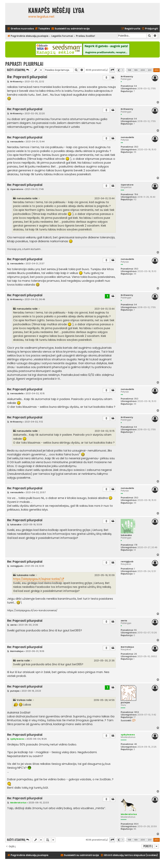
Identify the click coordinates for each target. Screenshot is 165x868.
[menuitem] (42, 29)
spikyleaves (128, 735)
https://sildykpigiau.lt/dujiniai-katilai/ (37, 579)
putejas (125, 703)
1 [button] (123, 70)
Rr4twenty (127, 77)
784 (136, 194)
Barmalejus (127, 647)
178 (136, 545)
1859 (137, 712)
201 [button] (150, 70)
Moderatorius (129, 814)
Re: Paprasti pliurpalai (27, 77)
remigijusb (127, 562)
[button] (112, 70)
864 (136, 824)
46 (136, 744)
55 (135, 630)
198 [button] (129, 70)
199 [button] (136, 70)
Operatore (127, 185)
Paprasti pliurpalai (24, 64)
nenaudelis (127, 137)
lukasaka (126, 535)
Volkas (21, 700)
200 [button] (143, 70)
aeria (124, 621)
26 (136, 654)
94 (135, 86)
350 (136, 147)
